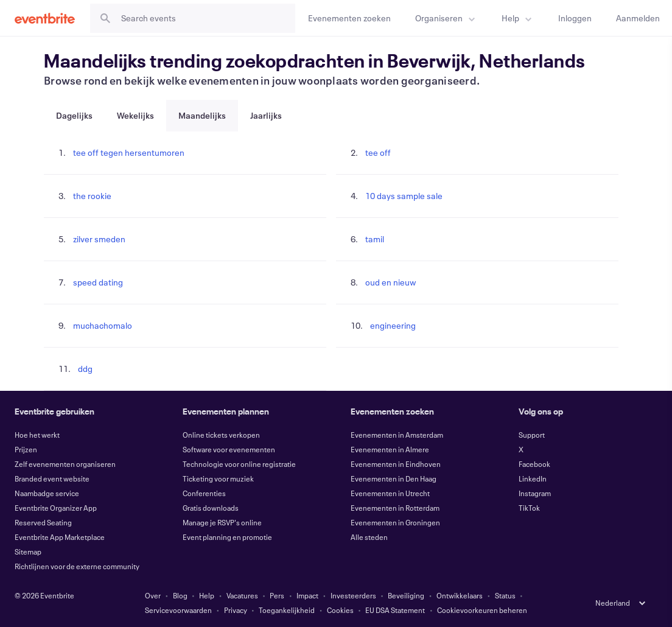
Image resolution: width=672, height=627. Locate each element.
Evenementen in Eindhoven (396, 464)
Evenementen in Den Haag (394, 478)
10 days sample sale (404, 196)
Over (153, 595)
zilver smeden (99, 239)
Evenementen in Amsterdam (397, 435)
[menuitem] (446, 18)
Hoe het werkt (37, 435)
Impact (307, 595)
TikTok (529, 508)
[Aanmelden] (638, 18)
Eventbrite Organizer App (56, 508)
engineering (393, 325)
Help (207, 595)
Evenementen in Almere (390, 449)
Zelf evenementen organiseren (65, 464)
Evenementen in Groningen (395, 522)
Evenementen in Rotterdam (395, 508)
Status (505, 595)
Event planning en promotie (227, 537)
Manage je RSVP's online (222, 522)
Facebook (534, 464)
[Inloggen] (575, 18)
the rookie (92, 196)
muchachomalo (103, 325)
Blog (180, 595)
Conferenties (204, 493)
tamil (375, 239)
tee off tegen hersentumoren (129, 152)
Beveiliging (406, 595)
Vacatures (242, 595)
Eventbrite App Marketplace (60, 537)
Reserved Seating (43, 522)
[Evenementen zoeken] (349, 18)
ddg (85, 369)
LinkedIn (533, 478)
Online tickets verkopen (221, 435)
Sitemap (28, 552)
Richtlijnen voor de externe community (77, 566)
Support (532, 435)
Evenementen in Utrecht (390, 493)
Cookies (340, 610)
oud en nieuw (391, 282)
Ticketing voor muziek (218, 478)
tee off (378, 152)
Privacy (236, 610)
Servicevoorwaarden (178, 610)
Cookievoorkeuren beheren (482, 610)
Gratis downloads (211, 508)
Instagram (535, 493)
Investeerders (353, 595)
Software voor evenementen (229, 449)
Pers (277, 595)
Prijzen (26, 449)
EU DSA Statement (395, 610)
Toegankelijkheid (287, 610)
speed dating (98, 282)
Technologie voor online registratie (239, 464)
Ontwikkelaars (460, 595)
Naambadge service (47, 493)
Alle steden (369, 537)
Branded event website (52, 478)
